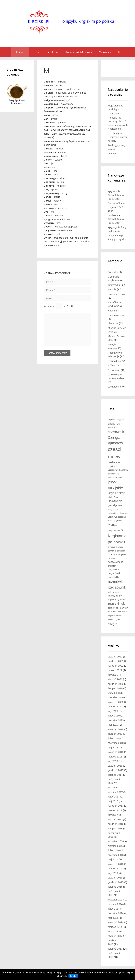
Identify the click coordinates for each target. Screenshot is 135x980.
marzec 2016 (115, 868)
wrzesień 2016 (116, 841)
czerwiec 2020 (116, 697)
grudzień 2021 (116, 661)
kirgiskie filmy (116, 493)
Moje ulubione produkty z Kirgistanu (115, 109)
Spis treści (52, 52)
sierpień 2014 (115, 904)
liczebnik (122, 517)
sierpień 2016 (115, 846)
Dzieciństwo (113, 470)
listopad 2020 (115, 688)
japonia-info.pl (115, 235)
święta (113, 624)
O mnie (36, 52)
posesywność (115, 562)
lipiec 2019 (114, 716)
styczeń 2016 (115, 878)
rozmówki (116, 582)
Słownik (19, 52)
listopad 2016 (115, 828)
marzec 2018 (115, 757)
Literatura (113, 323)
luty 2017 (113, 815)
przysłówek (114, 573)
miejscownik (114, 531)
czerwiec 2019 (116, 720)
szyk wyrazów (113, 592)
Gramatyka (114, 285)
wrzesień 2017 (116, 787)
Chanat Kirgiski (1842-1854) (117, 207)
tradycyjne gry (115, 596)
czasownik (116, 432)
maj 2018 (113, 747)
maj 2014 (113, 918)
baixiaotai (113, 215)
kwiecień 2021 (116, 666)
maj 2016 (113, 859)
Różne (111, 365)
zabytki (111, 604)
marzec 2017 (115, 810)
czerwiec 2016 (116, 855)
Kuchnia (112, 311)
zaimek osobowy (117, 611)
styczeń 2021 (115, 679)
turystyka (112, 599)
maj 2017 (113, 801)
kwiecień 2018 (116, 752)
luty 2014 (113, 931)
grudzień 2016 (116, 824)
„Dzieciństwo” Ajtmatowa (78, 52)
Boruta (111, 203)
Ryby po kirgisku (117, 239)
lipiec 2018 (114, 738)
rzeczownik (117, 587)
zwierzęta (114, 619)
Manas (113, 525)
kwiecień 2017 (116, 806)
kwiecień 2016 (116, 864)
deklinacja (114, 462)
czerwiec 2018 (116, 743)
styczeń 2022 (115, 657)
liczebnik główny (115, 521)
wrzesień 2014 (116, 900)
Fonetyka (113, 272)
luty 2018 (113, 761)
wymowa (121, 599)
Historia (112, 289)
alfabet (112, 424)
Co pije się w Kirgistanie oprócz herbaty (118, 137)
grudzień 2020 (116, 684)
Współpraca (105, 52)
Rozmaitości (115, 361)
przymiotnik (114, 569)
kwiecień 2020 (116, 702)
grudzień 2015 (116, 882)
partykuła (112, 551)
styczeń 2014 (115, 936)
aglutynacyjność (117, 419)
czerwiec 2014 (116, 913)
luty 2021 (113, 675)
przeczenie (113, 566)
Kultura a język (116, 315)
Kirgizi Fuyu (113, 497)
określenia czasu (115, 547)
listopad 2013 (115, 949)
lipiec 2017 (114, 797)
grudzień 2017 (116, 770)
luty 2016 (113, 873)
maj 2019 (113, 725)
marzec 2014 (115, 927)
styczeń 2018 (115, 766)
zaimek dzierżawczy (118, 608)
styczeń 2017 (115, 819)
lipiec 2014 (114, 909)
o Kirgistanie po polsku (117, 536)
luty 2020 (113, 711)
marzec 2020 (115, 706)
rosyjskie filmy (114, 577)
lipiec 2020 (114, 693)
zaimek (120, 603)
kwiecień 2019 (116, 729)
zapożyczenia (115, 615)
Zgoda (73, 976)
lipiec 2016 (114, 850)
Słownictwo (114, 370)
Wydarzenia (114, 387)
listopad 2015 (115, 887)
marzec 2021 (115, 670)
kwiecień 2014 (116, 922)
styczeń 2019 (115, 734)
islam (120, 477)
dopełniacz (113, 466)
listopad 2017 (115, 775)
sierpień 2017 (115, 792)
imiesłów (112, 477)
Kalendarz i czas (117, 294)
